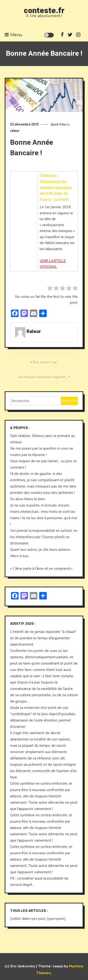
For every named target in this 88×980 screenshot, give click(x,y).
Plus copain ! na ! (45, 362)
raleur (15, 131)
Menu (13, 35)
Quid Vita (58, 124)
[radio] (50, 289)
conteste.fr (44, 11)
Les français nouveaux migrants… (43, 377)
